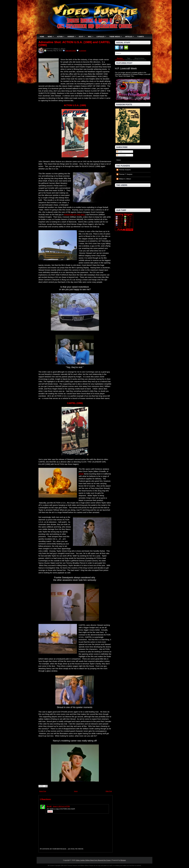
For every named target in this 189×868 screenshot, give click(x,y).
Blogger (123, 860)
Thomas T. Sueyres (126, 174)
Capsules (102, 36)
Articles (130, 36)
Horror (72, 36)
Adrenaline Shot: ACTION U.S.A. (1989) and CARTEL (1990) (74, 44)
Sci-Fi (83, 36)
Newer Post (43, 791)
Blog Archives (139, 58)
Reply (50, 811)
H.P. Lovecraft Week (126, 68)
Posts (119, 152)
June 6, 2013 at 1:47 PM (61, 806)
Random (120, 58)
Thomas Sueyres (125, 170)
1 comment (83, 51)
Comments (121, 155)
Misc (91, 36)
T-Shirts (141, 37)
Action (61, 36)
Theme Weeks (116, 36)
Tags (129, 58)
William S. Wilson (59, 49)
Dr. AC (49, 806)
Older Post (109, 791)
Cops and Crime (71, 51)
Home (42, 37)
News (51, 36)
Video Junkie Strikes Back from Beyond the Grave (93, 860)
